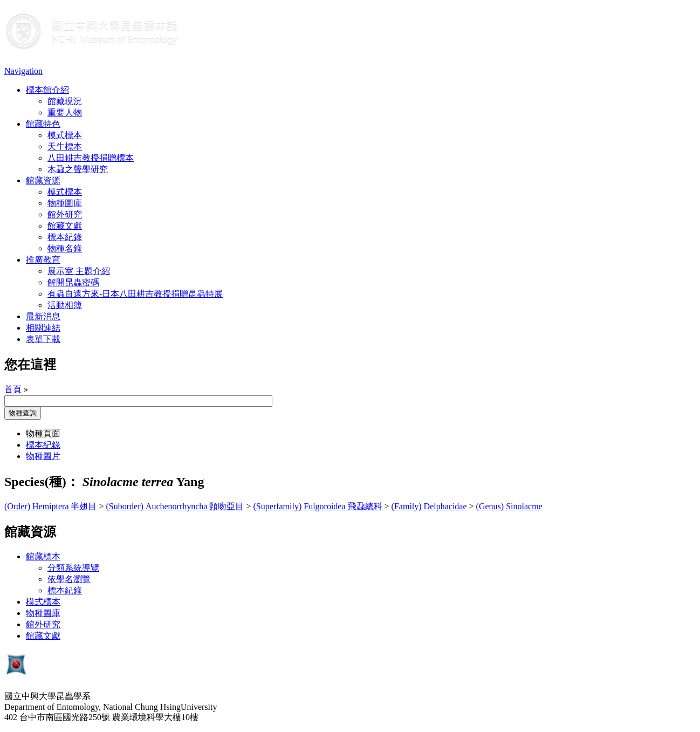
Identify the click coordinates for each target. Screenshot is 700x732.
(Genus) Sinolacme (509, 506)
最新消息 (43, 316)
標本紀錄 (65, 237)
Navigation (23, 71)
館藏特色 (43, 124)
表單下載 (43, 339)
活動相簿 (65, 305)
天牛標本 (65, 146)
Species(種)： (42, 482)
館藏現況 (65, 101)
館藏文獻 (65, 226)
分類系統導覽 (73, 568)
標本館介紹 (47, 90)
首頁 (13, 389)
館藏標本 (43, 556)
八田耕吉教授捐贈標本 (91, 158)
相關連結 (43, 328)
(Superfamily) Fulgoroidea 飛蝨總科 (318, 506)
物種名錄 (65, 248)
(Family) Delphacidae (429, 506)
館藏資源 (43, 180)
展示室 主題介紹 (79, 271)
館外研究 (65, 214)
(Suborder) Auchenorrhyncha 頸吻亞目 (175, 506)
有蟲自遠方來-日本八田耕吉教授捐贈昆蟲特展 (135, 294)
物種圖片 (43, 456)
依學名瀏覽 (69, 579)
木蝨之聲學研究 (78, 169)
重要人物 (65, 112)
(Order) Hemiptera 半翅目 (51, 506)
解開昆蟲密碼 (73, 282)
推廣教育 (43, 260)
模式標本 (65, 135)
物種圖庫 (65, 203)
